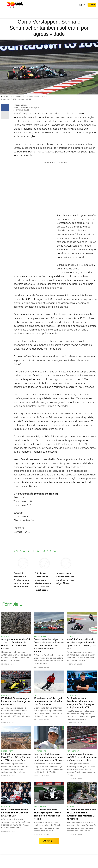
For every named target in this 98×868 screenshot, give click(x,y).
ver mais (49, 841)
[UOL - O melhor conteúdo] (15, 5)
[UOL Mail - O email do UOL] (80, 5)
